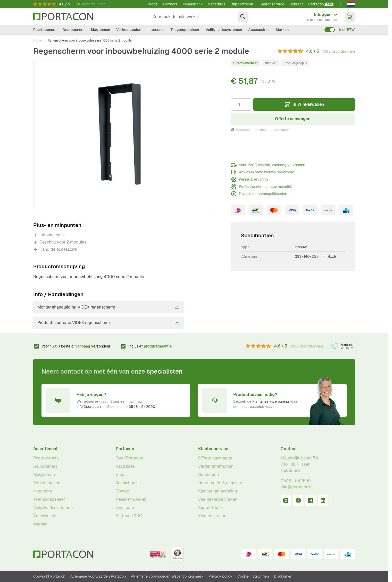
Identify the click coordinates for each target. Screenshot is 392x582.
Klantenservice (271, 4)
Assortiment (45, 449)
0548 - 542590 (142, 407)
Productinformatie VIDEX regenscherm (109, 322)
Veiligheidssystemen (224, 30)
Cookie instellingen (253, 576)
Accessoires (259, 30)
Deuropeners (74, 30)
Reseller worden (131, 499)
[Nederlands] (351, 4)
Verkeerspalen (129, 30)
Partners (170, 4)
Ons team (125, 508)
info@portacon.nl (91, 407)
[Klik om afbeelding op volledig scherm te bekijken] (122, 135)
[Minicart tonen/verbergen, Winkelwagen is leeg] (350, 17)
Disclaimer (283, 576)
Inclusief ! (150, 346)
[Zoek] (243, 17)
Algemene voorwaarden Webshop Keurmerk (167, 576)
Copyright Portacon (49, 576)
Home (38, 41)
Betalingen (208, 475)
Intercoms (156, 30)
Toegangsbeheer (185, 30)
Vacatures (217, 4)
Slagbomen (100, 30)
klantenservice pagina (271, 401)
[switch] (330, 30)
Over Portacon (129, 458)
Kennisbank (193, 4)
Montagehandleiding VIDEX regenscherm (109, 307)
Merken (282, 30)
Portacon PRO (129, 516)
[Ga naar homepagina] (63, 17)
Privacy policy (220, 576)
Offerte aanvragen (215, 458)
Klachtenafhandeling (218, 491)
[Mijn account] (322, 17)
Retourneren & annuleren (221, 483)
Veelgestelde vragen (218, 499)
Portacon (125, 449)
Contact (296, 4)
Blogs (153, 4)
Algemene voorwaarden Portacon (98, 576)
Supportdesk (242, 4)
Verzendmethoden (216, 466)
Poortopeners (45, 30)
